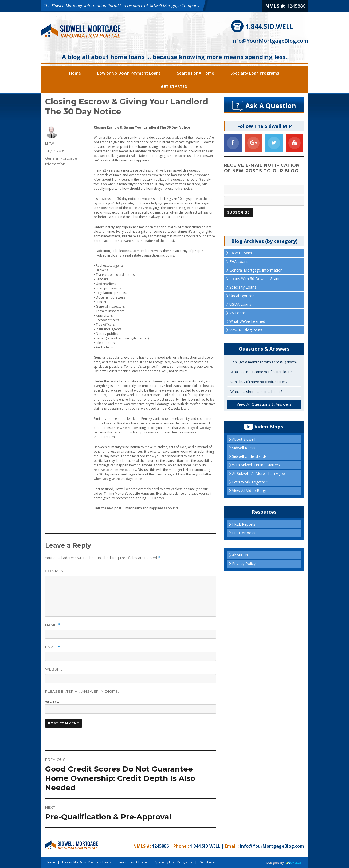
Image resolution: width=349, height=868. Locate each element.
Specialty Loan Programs (255, 73)
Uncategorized (242, 296)
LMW (50, 143)
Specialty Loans (243, 287)
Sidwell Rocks (244, 448)
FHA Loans (239, 261)
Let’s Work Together (250, 482)
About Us (240, 555)
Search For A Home (196, 73)
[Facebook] (233, 143)
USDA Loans (240, 304)
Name (53, 625)
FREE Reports (244, 524)
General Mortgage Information (256, 270)
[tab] (264, 362)
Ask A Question (271, 106)
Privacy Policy (244, 563)
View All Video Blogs (249, 491)
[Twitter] (274, 143)
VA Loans (238, 313)
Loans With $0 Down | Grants (255, 279)
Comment (56, 571)
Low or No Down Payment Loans (129, 73)
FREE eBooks (244, 533)
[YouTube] (295, 143)
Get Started (174, 86)
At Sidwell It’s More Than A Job (258, 473)
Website (54, 669)
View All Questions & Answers (264, 404)
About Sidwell (244, 439)
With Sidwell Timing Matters (256, 465)
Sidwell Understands (249, 456)
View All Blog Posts (246, 330)
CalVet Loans (241, 253)
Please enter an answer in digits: (82, 691)
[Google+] (253, 143)
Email (53, 647)
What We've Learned (247, 321)
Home (75, 73)
